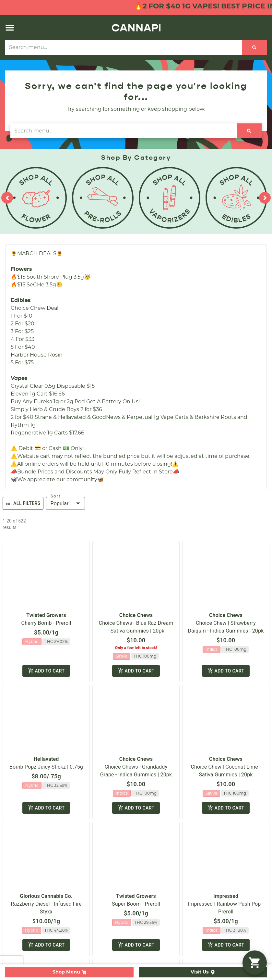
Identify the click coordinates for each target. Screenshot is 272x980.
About (149, 402)
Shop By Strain (24, 444)
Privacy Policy (220, 515)
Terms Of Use (253, 515)
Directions (155, 434)
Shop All (16, 402)
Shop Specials (23, 423)
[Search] (254, 47)
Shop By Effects (26, 434)
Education (155, 444)
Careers (151, 413)
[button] (10, 28)
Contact (152, 423)
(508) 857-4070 (162, 332)
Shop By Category (29, 413)
